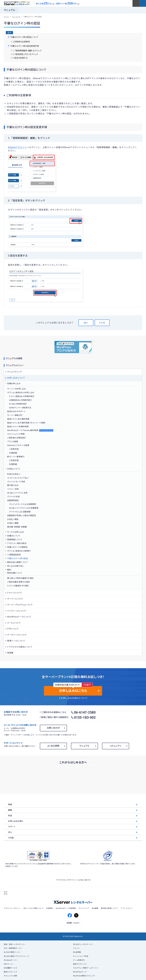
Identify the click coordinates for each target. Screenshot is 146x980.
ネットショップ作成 (81, 956)
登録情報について (15, 540)
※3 (53, 4)
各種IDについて (14, 536)
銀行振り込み (13, 485)
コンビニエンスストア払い (18, 478)
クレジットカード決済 (16, 482)
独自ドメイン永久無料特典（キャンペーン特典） (26, 423)
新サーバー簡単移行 (16, 457)
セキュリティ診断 (10, 976)
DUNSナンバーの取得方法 (20, 408)
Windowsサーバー (11, 960)
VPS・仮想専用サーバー (13, 948)
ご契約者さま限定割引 (17, 438)
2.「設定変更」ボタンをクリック (25, 54)
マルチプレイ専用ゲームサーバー (86, 968)
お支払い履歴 (13, 523)
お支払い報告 (13, 519)
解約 (9, 570)
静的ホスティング (10, 972)
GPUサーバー (9, 964)
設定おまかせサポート (16, 411)
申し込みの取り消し (15, 566)
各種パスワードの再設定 (17, 547)
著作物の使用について (109, 908)
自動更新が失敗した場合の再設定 (22, 516)
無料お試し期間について (17, 562)
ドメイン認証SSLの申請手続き (22, 396)
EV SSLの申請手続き (18, 404)
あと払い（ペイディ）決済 (17, 493)
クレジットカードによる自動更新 (23, 504)
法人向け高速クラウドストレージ (16, 956)
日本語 (69, 923)
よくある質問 (53, 746)
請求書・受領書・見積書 (17, 527)
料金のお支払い (14, 474)
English (76, 923)
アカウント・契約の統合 (17, 543)
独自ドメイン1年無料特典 (18, 427)
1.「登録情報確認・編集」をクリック (27, 51)
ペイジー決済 (13, 489)
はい (86, 323)
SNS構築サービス (10, 968)
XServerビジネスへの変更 (18, 445)
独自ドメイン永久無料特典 (18, 419)
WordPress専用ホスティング (84, 976)
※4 (78, 4)
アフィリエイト (126, 908)
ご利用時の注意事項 (21, 42)
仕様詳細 (13, 453)
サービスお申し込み (16, 532)
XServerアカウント (17, 147)
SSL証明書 (77, 952)
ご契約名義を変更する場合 (19, 582)
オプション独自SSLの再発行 (19, 551)
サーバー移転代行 (15, 415)
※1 (29, 2)
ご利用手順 (14, 449)
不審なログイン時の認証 (18, 558)
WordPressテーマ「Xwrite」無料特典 (30, 430)
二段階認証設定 (14, 555)
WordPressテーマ (80, 972)
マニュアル (84, 746)
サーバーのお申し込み (17, 389)
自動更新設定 (13, 500)
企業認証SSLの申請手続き (20, 400)
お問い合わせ (53, 728)
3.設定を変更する (20, 58)
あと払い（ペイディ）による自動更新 (24, 508)
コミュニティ (116, 746)
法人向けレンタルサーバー (83, 944)
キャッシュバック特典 (16, 434)
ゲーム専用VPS (79, 960)
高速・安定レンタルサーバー (15, 944)
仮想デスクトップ (80, 964)
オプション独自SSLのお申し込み (21, 393)
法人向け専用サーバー (12, 952)
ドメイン (76, 948)
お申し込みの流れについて (74, 698)
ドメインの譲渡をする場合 (18, 586)
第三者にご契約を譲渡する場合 (20, 578)
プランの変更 (13, 442)
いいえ (102, 323)
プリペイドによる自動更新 (20, 512)
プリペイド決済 (13, 497)
